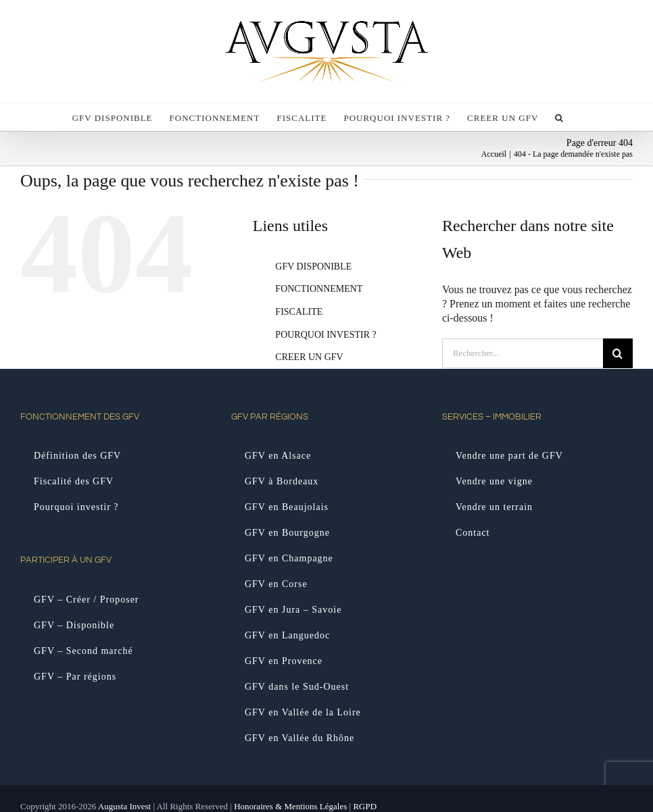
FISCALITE (299, 312)
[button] (559, 117)
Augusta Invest (124, 806)
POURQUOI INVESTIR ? (325, 335)
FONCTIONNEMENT (319, 289)
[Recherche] (618, 353)
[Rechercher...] (523, 353)
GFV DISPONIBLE (313, 267)
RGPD (365, 806)
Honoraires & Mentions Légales (290, 806)
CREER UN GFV (309, 357)
